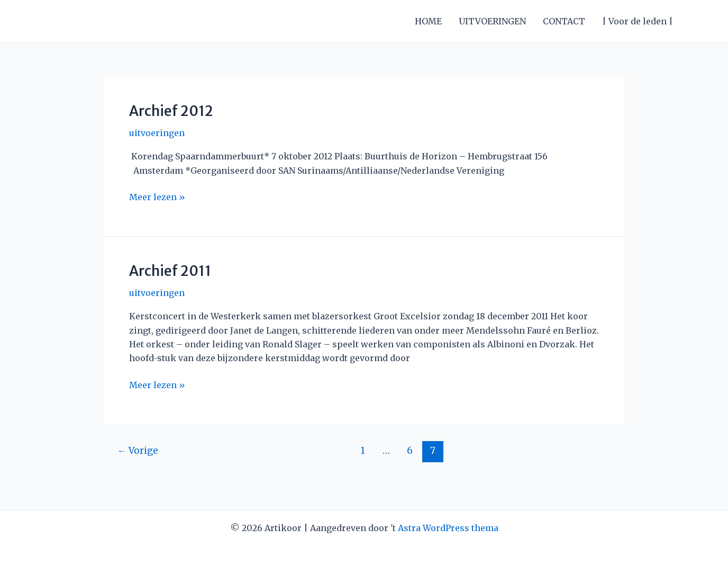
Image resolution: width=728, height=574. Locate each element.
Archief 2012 (171, 111)
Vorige (138, 451)
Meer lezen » (157, 197)
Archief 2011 (170, 271)
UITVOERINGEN (492, 21)
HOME (428, 21)
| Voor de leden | (638, 21)
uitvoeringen (157, 133)
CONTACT (564, 21)
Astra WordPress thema (448, 528)
